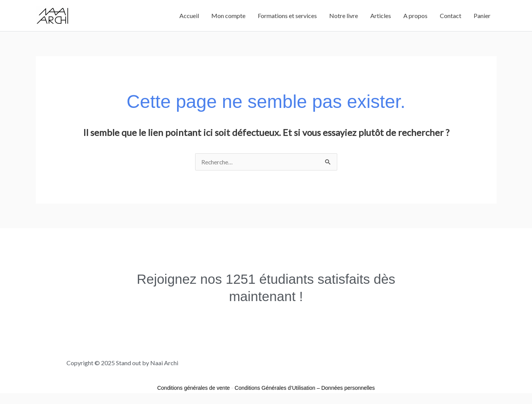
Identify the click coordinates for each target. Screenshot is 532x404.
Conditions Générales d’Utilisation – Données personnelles (305, 388)
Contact (451, 16)
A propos (415, 16)
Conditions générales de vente (193, 388)
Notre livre (344, 16)
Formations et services (287, 16)
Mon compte (228, 16)
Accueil (189, 16)
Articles (381, 16)
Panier (482, 16)
